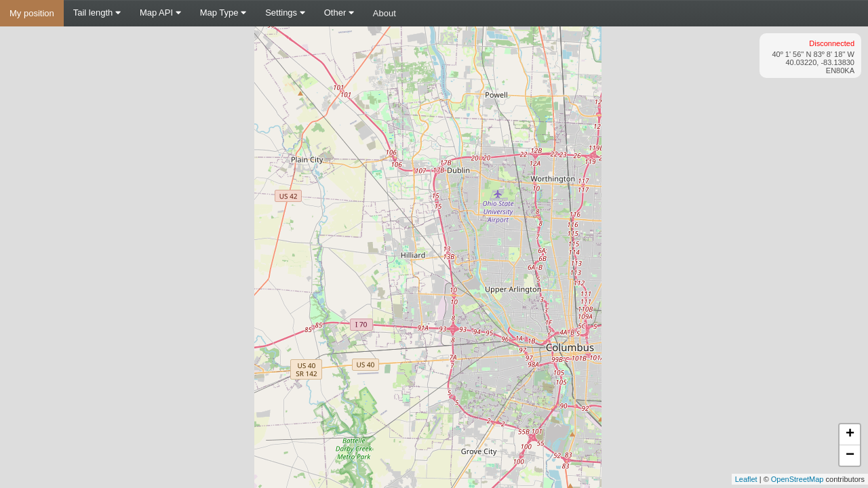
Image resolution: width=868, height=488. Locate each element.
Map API (160, 13)
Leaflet (746, 479)
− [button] (850, 455)
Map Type (223, 13)
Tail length (97, 13)
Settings (285, 13)
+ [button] (850, 434)
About (384, 13)
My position (32, 13)
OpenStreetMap (797, 479)
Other (339, 13)
